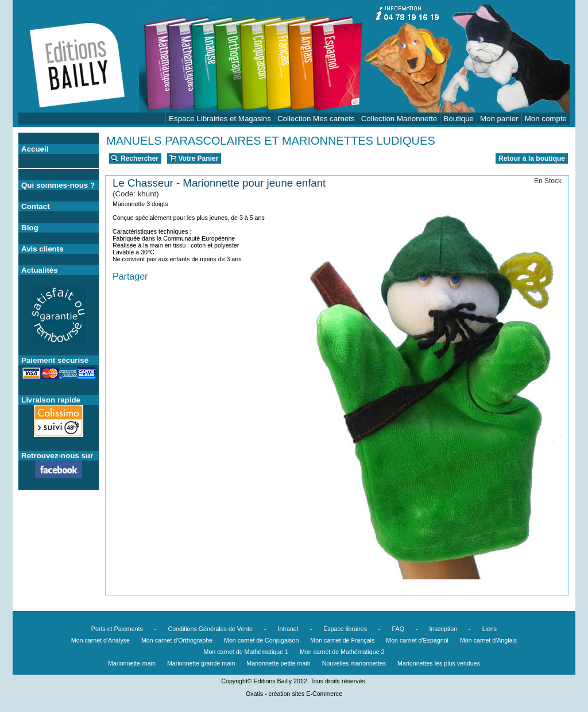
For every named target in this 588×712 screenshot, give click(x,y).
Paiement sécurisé (55, 360)
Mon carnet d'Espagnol (417, 640)
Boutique (459, 119)
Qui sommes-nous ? (58, 185)
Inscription (444, 629)
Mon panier (499, 119)
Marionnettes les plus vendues (439, 663)
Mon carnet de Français (342, 640)
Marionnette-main (132, 663)
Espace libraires (345, 629)
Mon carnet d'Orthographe (177, 640)
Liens (490, 629)
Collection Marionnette (399, 119)
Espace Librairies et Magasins (220, 119)
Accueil (35, 149)
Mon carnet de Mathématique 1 (246, 652)
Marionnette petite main (278, 663)
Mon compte (546, 119)
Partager (130, 276)
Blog (30, 228)
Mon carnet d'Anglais (488, 640)
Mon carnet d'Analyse (100, 640)
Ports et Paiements (117, 629)
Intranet (288, 629)
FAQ (398, 629)
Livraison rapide (51, 400)
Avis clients (42, 249)
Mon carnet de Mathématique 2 (342, 652)
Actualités (40, 270)
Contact (36, 206)
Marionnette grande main (201, 663)
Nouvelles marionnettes (354, 663)
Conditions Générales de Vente (210, 629)
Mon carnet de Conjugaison (261, 640)
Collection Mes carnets (316, 119)
